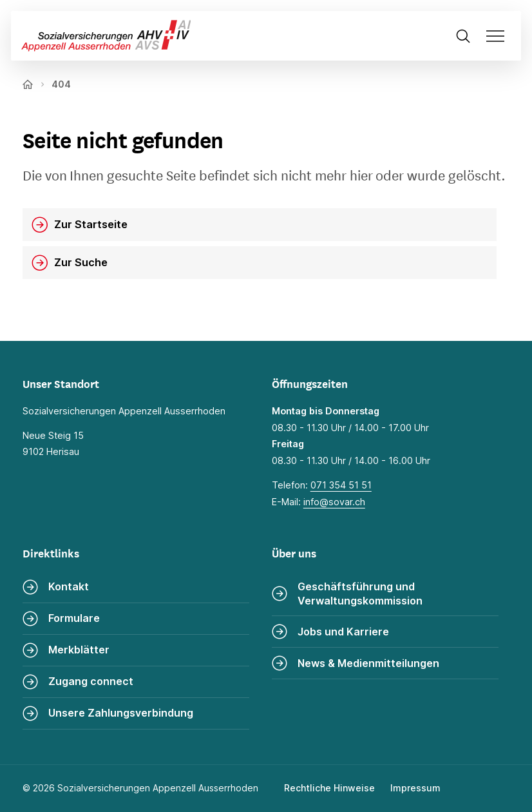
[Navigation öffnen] (500, 36)
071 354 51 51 (341, 485)
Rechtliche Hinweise (329, 788)
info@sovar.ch (334, 502)
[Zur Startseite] (101, 36)
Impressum (415, 788)
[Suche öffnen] (463, 36)
